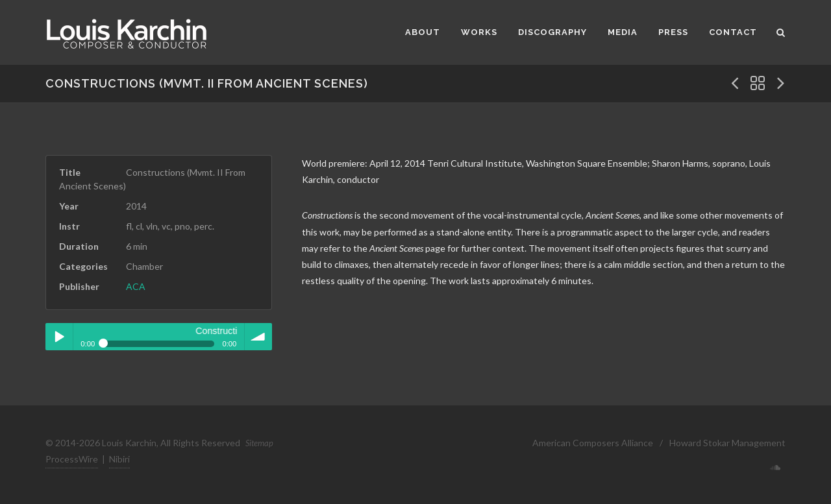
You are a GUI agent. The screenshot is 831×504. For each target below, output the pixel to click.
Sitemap (259, 443)
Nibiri (119, 459)
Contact (733, 32)
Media (623, 32)
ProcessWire (72, 459)
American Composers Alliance (593, 443)
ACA (136, 286)
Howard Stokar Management (727, 443)
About (423, 32)
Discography (552, 32)
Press (673, 32)
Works (479, 32)
